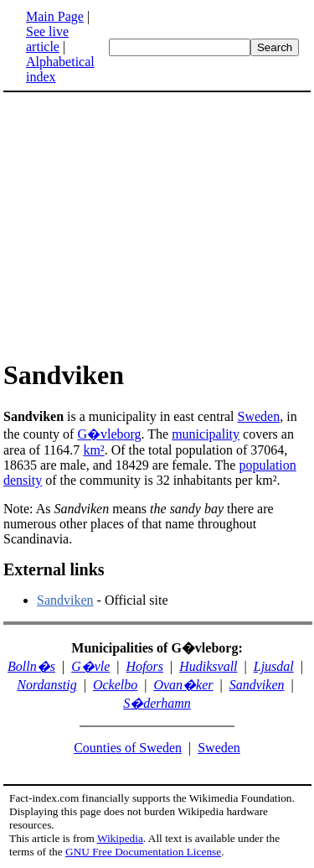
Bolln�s (31, 666)
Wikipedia (120, 838)
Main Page (55, 16)
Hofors (145, 666)
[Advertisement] (144, 225)
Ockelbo (115, 685)
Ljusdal (274, 666)
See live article (47, 39)
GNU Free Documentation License (143, 852)
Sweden (259, 416)
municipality (206, 434)
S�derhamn (157, 703)
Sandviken (65, 600)
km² (93, 450)
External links (54, 569)
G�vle (90, 666)
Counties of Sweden (128, 748)
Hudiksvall (208, 666)
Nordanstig (46, 685)
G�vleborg (109, 434)
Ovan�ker (183, 685)
